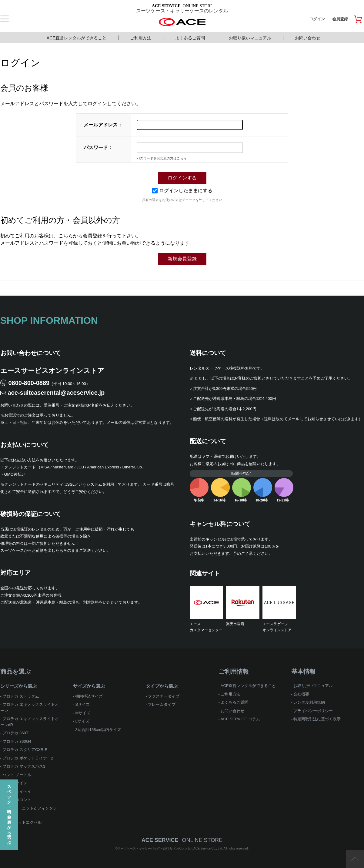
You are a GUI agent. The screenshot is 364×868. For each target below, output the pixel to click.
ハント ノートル (17, 775)
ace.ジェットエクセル (22, 822)
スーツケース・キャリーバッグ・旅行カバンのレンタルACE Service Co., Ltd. (171, 848)
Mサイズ (83, 713)
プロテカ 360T (15, 733)
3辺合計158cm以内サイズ (98, 730)
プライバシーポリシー (313, 711)
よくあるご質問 (190, 38)
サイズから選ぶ (89, 686)
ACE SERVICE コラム (240, 719)
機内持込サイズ (89, 696)
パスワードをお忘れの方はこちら (162, 158)
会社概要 (301, 694)
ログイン (317, 19)
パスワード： (98, 147)
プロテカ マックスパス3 (24, 766)
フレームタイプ (162, 704)
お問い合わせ (308, 38)
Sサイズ (82, 704)
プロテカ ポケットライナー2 (28, 758)
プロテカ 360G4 (17, 741)
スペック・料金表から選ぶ (9, 814)
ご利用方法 (141, 38)
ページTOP (355, 859)
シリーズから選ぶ (18, 686)
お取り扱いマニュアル (250, 38)
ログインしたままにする (182, 191)
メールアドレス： (103, 125)
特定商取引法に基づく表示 (317, 719)
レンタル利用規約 (309, 702)
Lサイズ (82, 721)
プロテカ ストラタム (21, 696)
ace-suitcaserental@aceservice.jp (56, 393)
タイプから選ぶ (162, 686)
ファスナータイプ (164, 696)
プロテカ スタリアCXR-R (25, 750)
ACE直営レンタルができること (77, 38)
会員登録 (340, 19)
